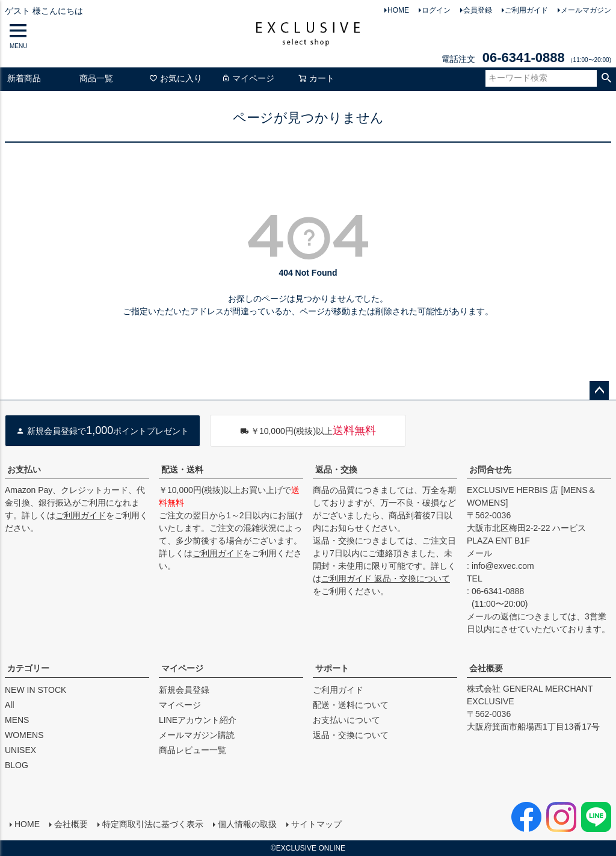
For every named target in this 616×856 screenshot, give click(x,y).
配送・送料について (351, 705)
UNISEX (20, 750)
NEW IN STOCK (35, 690)
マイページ (248, 78)
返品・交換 (336, 470)
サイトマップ (316, 824)
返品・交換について (351, 735)
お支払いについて (346, 720)
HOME (398, 10)
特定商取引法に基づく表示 (153, 824)
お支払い (24, 470)
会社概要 (486, 668)
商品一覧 (96, 78)
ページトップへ (599, 391)
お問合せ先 (490, 470)
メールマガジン (586, 10)
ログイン (436, 10)
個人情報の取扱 (247, 824)
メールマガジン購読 (197, 735)
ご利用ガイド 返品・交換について (386, 578)
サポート (332, 668)
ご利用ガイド (526, 10)
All (10, 705)
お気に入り (176, 78)
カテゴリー (28, 668)
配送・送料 (182, 470)
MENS (17, 720)
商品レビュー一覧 (192, 750)
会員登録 (478, 10)
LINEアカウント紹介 (198, 720)
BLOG (17, 765)
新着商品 (24, 78)
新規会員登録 (184, 690)
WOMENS (24, 735)
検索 (606, 78)
